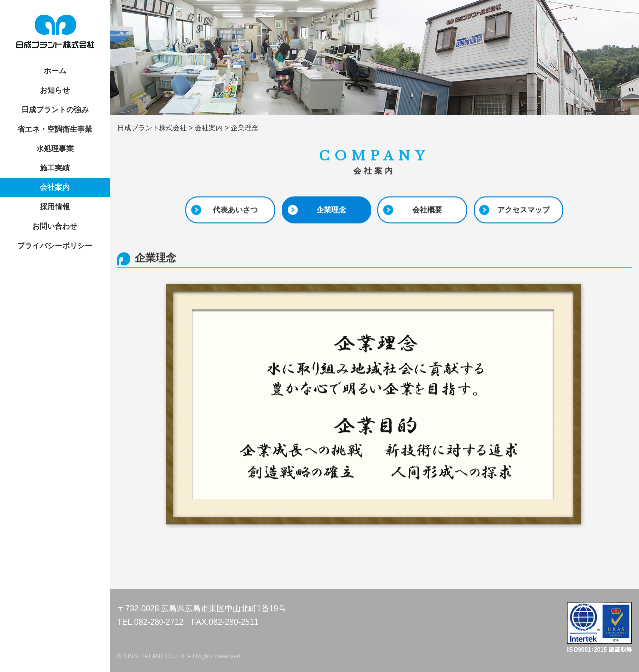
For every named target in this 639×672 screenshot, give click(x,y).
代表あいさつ (235, 210)
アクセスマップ (524, 210)
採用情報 (55, 207)
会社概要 (427, 210)
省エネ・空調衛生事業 (55, 129)
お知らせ (55, 90)
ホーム (55, 71)
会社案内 (55, 187)
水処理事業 (55, 148)
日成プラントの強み (55, 109)
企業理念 (331, 210)
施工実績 (55, 168)
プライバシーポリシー (55, 246)
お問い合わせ (55, 226)
